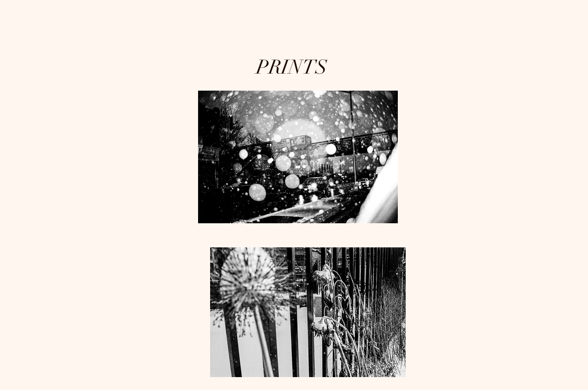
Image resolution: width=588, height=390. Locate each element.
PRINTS (294, 67)
